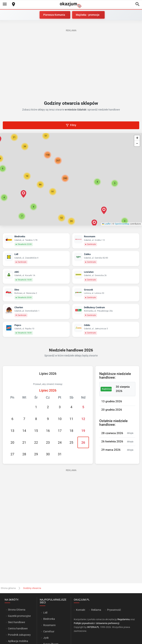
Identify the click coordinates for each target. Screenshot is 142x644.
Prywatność (114, 610)
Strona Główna (17, 610)
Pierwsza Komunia (54, 15)
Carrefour (49, 631)
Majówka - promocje (88, 15)
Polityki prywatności (84, 623)
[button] (97, 182)
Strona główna (8, 588)
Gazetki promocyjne (19, 616)
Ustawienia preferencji (108, 623)
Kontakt (81, 610)
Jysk (46, 638)
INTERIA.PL (93, 627)
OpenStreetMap (122, 224)
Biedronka (49, 619)
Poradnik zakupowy (19, 635)
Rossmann (49, 625)
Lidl (45, 613)
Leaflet (106, 224)
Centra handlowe (18, 628)
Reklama (96, 610)
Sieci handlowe (16, 622)
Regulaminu (124, 619)
